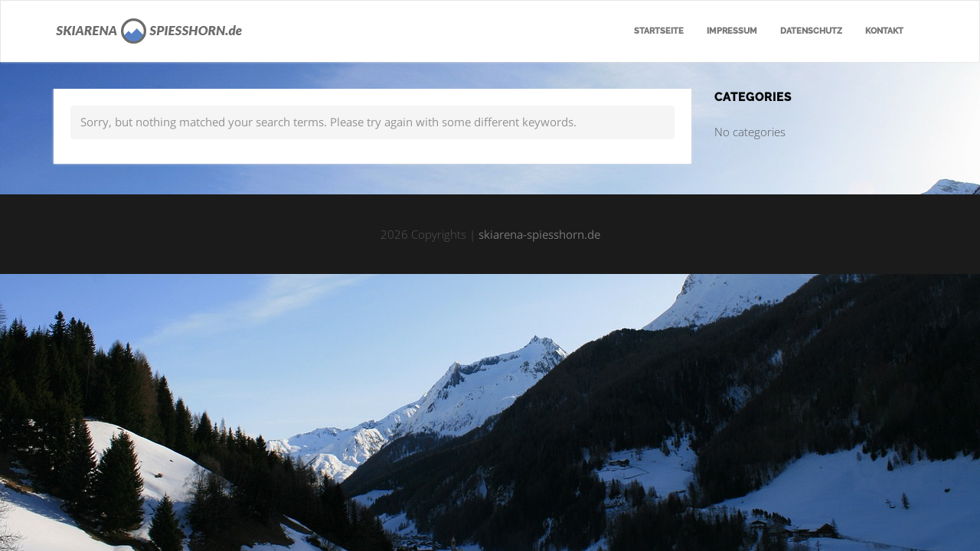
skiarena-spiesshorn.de (539, 234)
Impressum (732, 31)
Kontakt (884, 31)
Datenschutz (811, 31)
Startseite (659, 31)
